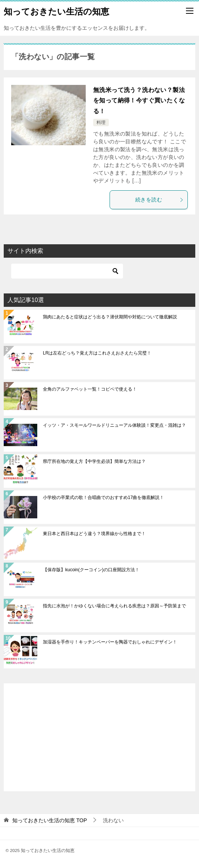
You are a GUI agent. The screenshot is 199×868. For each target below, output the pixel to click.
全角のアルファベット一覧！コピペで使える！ (90, 389)
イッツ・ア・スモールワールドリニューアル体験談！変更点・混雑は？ (114, 425)
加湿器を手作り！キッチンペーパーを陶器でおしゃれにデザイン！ (110, 642)
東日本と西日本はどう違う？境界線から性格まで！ (94, 534)
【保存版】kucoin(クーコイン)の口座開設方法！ (91, 570)
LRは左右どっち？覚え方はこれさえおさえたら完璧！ (97, 353)
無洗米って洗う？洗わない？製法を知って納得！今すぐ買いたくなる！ (139, 101)
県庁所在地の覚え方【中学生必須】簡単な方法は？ (94, 461)
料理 (101, 123)
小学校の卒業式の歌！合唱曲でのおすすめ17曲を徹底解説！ (103, 497)
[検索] (67, 271)
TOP (50, 820)
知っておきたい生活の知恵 (56, 11)
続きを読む (159, 200)
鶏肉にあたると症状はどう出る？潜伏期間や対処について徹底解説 (110, 317)
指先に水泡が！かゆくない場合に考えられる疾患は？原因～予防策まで (114, 606)
